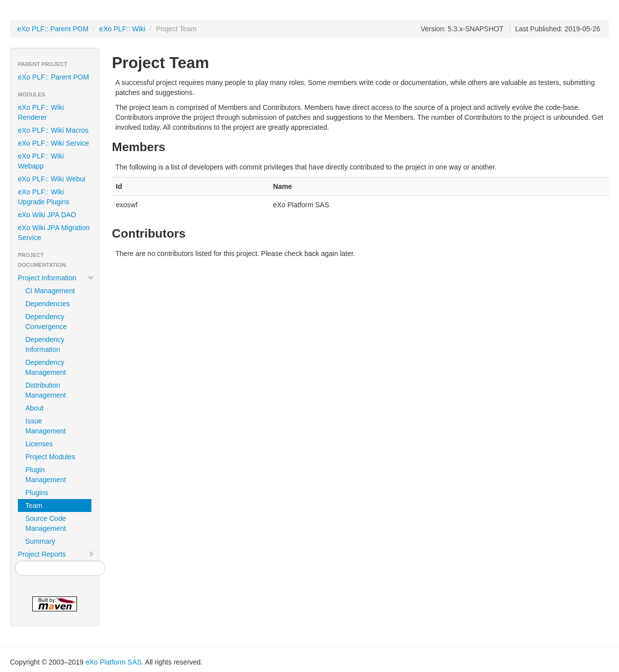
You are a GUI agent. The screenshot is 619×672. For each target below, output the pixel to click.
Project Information (56, 278)
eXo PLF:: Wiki (122, 29)
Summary (40, 541)
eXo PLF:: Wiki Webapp (41, 161)
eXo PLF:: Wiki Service (53, 143)
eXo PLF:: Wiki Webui (52, 179)
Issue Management (46, 426)
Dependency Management (46, 367)
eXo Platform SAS (114, 662)
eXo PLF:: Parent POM (53, 29)
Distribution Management (46, 390)
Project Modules (50, 457)
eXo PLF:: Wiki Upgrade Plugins (44, 197)
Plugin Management (46, 475)
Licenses (39, 444)
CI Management (50, 291)
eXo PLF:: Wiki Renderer (41, 112)
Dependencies (48, 304)
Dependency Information (45, 344)
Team (34, 505)
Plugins (37, 493)
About (35, 408)
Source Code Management (46, 523)
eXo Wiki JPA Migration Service (54, 233)
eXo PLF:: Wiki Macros (53, 130)
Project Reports (56, 554)
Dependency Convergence (46, 322)
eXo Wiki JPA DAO (47, 215)
